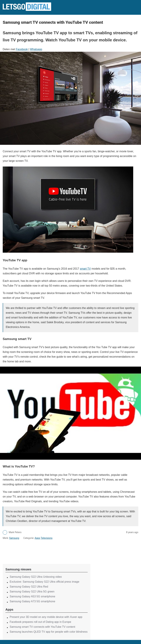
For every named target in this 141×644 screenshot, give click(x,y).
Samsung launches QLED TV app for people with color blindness (49, 632)
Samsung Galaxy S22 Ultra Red (29, 587)
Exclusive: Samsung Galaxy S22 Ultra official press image (44, 582)
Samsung (14, 538)
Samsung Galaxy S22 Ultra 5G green (32, 592)
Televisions (47, 538)
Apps (37, 538)
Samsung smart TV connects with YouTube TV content (42, 627)
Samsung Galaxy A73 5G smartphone (32, 601)
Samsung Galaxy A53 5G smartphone (32, 596)
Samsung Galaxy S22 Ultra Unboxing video (36, 577)
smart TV (85, 269)
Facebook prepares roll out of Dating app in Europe (40, 622)
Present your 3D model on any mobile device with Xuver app (46, 617)
